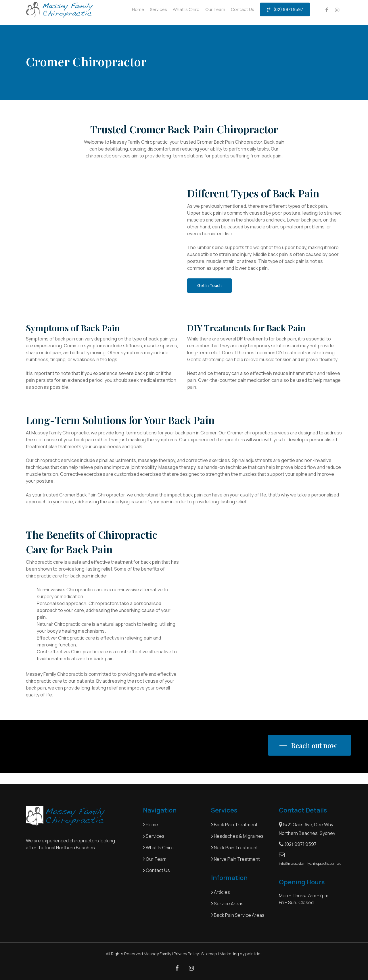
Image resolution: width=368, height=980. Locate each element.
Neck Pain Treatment (234, 848)
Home (151, 825)
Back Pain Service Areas (238, 915)
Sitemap (209, 954)
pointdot (254, 954)
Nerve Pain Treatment (235, 859)
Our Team (155, 859)
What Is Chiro (159, 848)
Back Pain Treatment (234, 825)
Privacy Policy (186, 954)
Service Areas (227, 904)
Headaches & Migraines (237, 836)
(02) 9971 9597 (298, 844)
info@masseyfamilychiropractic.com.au (310, 859)
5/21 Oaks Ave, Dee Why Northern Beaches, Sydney (307, 829)
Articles (221, 892)
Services (154, 836)
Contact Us (156, 870)
